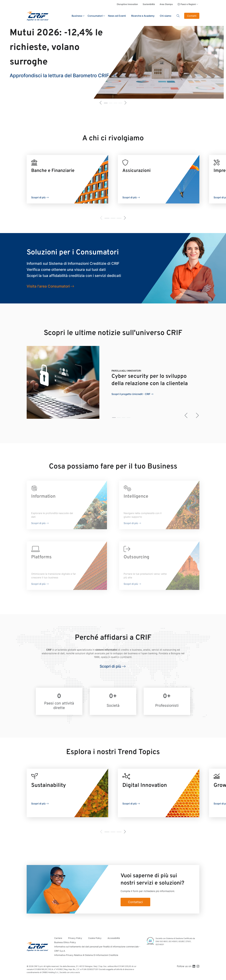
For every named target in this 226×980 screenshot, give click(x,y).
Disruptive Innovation (127, 4)
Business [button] (77, 16)
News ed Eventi (117, 16)
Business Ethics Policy (65, 942)
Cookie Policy (95, 938)
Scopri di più (38, 197)
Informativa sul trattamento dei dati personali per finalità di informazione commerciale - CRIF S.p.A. (97, 949)
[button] (101, 103)
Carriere (58, 938)
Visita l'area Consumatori (48, 286)
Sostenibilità (149, 4)
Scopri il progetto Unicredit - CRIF (131, 394)
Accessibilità (114, 938)
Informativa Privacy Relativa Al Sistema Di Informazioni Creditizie (86, 955)
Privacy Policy (75, 938)
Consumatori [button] (95, 16)
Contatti (192, 16)
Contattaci (135, 902)
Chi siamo (166, 16)
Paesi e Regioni (188, 4)
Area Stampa (166, 4)
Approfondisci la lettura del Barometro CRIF (59, 75)
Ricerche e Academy (143, 16)
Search (178, 16)
